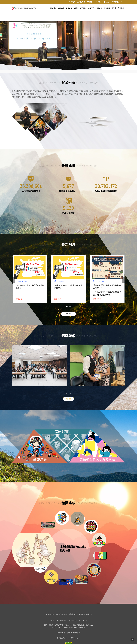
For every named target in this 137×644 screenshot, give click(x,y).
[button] (66, 307)
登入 (107, 2)
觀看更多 (68, 399)
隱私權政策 (73, 620)
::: (66, 2)
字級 (99, 2)
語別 (90, 2)
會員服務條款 (62, 620)
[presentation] (2, 46)
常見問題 (51, 620)
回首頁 (72, 2)
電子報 (115, 2)
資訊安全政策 (84, 620)
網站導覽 (81, 2)
